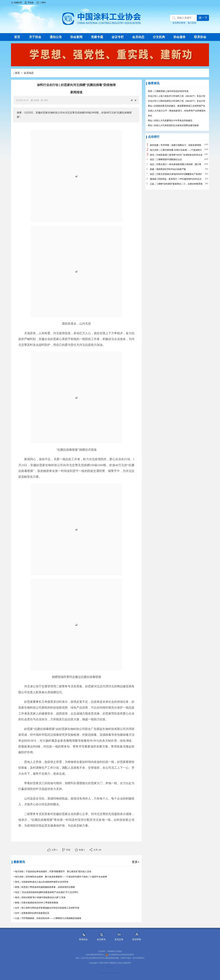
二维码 (43, 3)
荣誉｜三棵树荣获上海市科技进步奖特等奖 (168, 91)
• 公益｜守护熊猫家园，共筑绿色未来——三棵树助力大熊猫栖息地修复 (47, 918)
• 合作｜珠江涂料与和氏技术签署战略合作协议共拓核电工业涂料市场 (46, 908)
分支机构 (159, 37)
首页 (17, 37)
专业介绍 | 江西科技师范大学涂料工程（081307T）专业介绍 (177, 101)
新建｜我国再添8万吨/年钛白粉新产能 (168, 169)
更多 (136, 862)
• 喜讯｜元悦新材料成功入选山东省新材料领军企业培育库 (41, 882)
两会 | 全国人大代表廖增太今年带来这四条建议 (170, 120)
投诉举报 (137, 939)
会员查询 (101, 939)
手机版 (30, 3)
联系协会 (200, 37)
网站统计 (110, 967)
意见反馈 (119, 939)
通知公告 (56, 37)
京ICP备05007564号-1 (95, 955)
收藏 (82, 850)
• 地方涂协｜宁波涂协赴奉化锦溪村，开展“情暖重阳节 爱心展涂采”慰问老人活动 (52, 871)
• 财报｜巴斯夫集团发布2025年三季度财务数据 (36, 903)
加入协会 (192, 23)
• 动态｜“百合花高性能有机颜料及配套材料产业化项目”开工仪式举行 (46, 892)
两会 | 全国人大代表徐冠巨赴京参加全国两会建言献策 (173, 125)
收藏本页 (18, 3)
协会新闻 (76, 37)
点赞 (54, 850)
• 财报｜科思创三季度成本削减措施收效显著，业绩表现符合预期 (44, 887)
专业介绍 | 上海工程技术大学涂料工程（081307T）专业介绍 (177, 96)
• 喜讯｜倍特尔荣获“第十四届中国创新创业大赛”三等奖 (40, 897)
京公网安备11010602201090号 (120, 955)
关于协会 (35, 37)
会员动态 (138, 37)
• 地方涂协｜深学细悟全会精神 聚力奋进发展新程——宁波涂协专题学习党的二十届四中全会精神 (60, 877)
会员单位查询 (179, 23)
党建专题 (97, 37)
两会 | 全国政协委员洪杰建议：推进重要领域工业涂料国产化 (177, 106)
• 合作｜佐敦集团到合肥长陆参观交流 (31, 913)
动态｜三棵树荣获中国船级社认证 (166, 159)
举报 (68, 850)
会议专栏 (118, 37)
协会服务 (180, 37)
